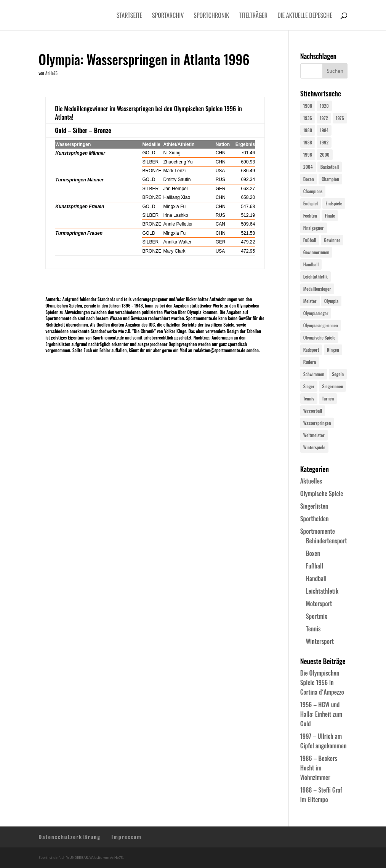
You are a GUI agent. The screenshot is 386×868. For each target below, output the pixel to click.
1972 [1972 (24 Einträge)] (324, 118)
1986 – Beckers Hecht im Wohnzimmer (319, 768)
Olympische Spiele (322, 493)
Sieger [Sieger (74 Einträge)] (309, 386)
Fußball (315, 566)
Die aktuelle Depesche (305, 16)
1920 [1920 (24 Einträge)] (324, 106)
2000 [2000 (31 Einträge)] (324, 155)
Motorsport (319, 604)
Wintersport (320, 641)
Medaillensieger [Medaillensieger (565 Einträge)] (317, 289)
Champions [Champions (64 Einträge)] (313, 191)
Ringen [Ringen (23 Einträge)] (333, 350)
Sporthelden (315, 519)
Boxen (313, 553)
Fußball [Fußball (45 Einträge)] (310, 240)
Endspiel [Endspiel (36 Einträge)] (311, 203)
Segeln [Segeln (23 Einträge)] (338, 374)
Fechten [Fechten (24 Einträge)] (310, 215)
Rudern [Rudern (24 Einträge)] (310, 362)
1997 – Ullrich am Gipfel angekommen (324, 741)
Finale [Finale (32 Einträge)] (330, 215)
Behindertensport (327, 541)
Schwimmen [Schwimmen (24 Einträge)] (314, 374)
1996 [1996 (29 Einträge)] (308, 155)
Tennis (313, 629)
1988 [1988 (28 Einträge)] (308, 142)
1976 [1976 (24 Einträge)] (340, 118)
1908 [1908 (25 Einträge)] (308, 106)
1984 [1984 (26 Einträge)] (324, 130)
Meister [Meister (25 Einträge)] (310, 301)
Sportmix (317, 616)
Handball (316, 578)
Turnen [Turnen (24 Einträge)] (328, 398)
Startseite (129, 16)
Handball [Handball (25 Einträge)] (311, 264)
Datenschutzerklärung (70, 837)
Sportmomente (318, 531)
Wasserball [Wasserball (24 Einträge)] (313, 411)
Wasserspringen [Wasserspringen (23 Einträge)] (317, 423)
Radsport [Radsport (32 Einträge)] (311, 350)
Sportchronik (211, 16)
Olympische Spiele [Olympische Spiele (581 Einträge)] (320, 337)
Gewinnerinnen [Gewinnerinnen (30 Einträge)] (316, 252)
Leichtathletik (322, 591)
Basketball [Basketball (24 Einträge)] (330, 167)
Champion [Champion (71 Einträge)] (330, 179)
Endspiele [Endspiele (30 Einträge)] (334, 203)
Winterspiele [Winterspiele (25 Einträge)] (314, 447)
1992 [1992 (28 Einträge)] (324, 142)
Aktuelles (311, 481)
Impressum (127, 837)
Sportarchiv (168, 16)
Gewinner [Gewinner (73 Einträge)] (332, 240)
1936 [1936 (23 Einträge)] (308, 118)
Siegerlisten (314, 506)
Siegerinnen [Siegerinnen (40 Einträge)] (332, 386)
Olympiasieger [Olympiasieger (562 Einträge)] (316, 313)
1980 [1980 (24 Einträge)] (308, 130)
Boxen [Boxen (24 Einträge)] (309, 179)
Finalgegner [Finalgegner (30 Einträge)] (314, 228)
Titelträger (253, 16)
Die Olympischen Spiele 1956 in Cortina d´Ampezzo (322, 682)
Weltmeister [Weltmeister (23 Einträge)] (314, 435)
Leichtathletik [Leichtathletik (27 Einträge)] (316, 276)
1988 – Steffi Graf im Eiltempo (321, 795)
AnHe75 (51, 73)
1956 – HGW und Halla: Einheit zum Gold (321, 714)
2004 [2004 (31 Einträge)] (308, 167)
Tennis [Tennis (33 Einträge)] (309, 398)
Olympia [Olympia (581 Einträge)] (331, 301)
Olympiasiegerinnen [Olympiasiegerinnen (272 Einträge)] (321, 325)
